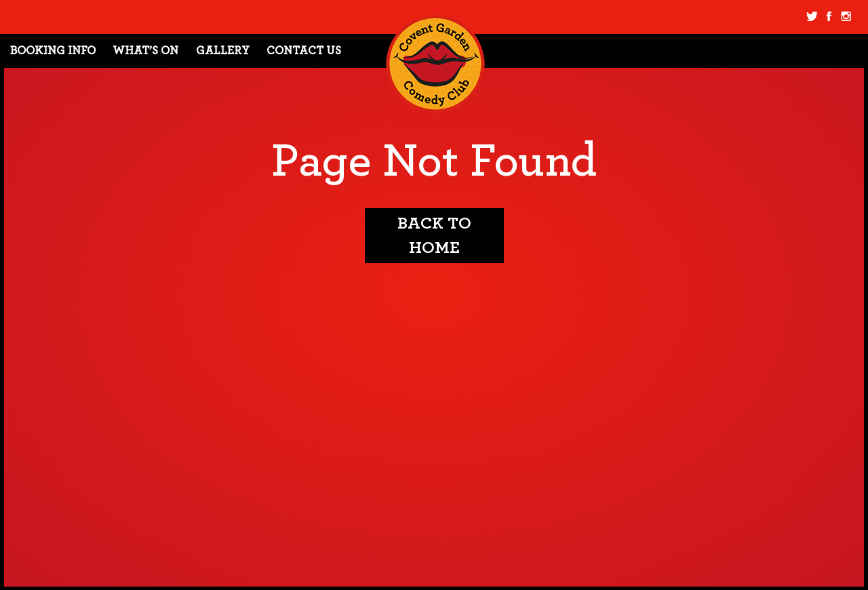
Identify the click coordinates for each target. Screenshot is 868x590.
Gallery (223, 51)
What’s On (145, 51)
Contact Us (304, 51)
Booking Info (53, 51)
